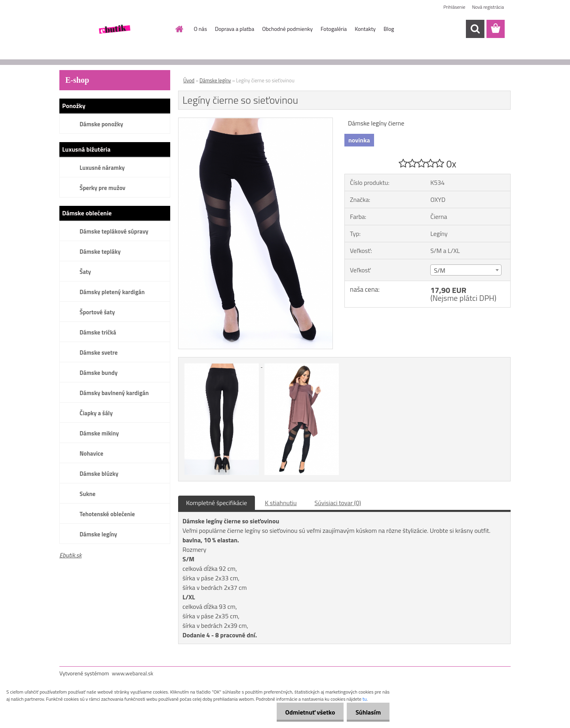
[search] (475, 29)
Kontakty (365, 29)
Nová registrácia (488, 7)
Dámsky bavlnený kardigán (114, 393)
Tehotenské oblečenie (107, 514)
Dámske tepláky (100, 252)
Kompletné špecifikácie (217, 503)
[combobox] (466, 270)
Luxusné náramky (102, 168)
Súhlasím (367, 712)
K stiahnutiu (281, 503)
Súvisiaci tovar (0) (338, 503)
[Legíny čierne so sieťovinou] (256, 121)
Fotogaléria (334, 29)
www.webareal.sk (133, 673)
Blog (389, 29)
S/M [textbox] (440, 270)
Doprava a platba (235, 29)
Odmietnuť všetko (306, 712)
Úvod (189, 80)
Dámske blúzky (99, 474)
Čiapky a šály (96, 413)
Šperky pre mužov (103, 188)
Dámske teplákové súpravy (114, 231)
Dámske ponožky (101, 124)
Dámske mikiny (99, 433)
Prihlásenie (454, 7)
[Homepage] (179, 29)
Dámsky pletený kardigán (112, 292)
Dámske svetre (99, 353)
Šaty (85, 272)
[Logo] (114, 29)
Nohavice (91, 453)
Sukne (87, 494)
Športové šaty (97, 312)
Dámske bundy (99, 373)
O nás (200, 29)
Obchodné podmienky (287, 29)
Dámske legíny (98, 534)
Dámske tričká (98, 332)
